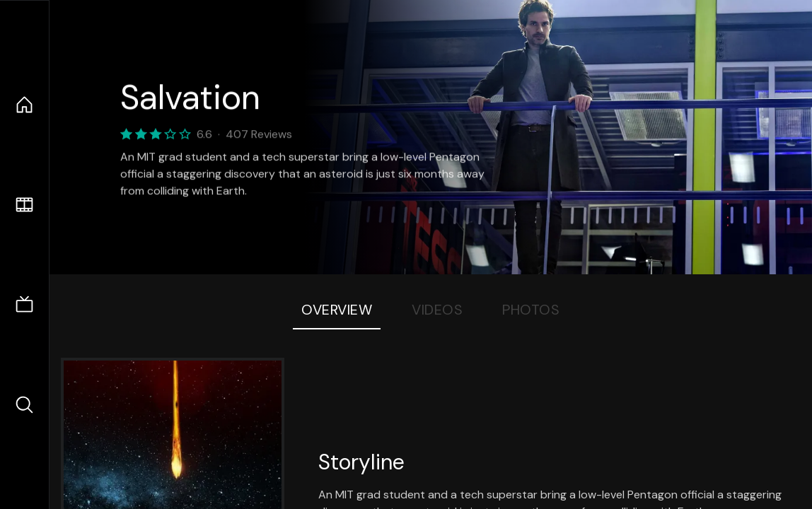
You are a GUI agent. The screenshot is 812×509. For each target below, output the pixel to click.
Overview (337, 310)
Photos (531, 310)
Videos (437, 310)
